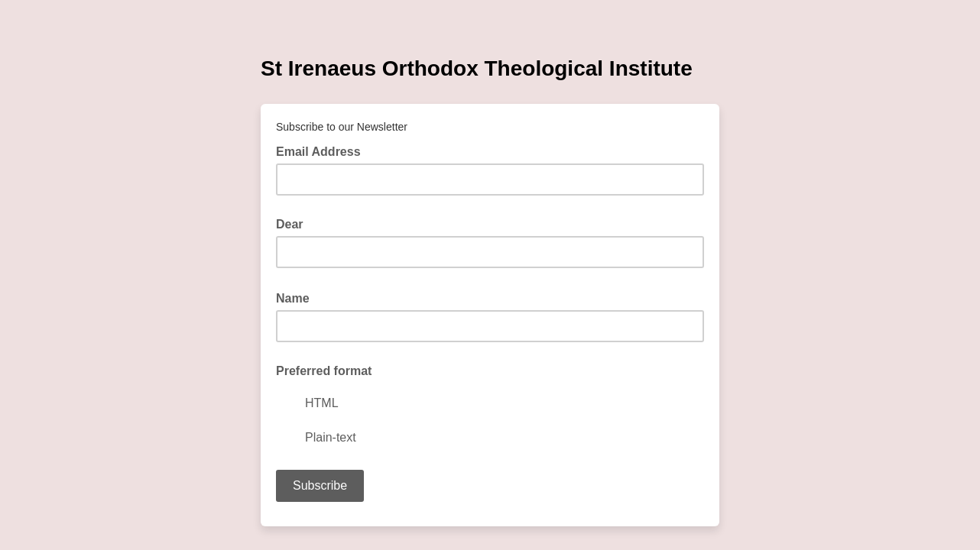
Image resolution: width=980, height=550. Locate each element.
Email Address (323, 150)
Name (297, 297)
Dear (290, 224)
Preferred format (324, 371)
